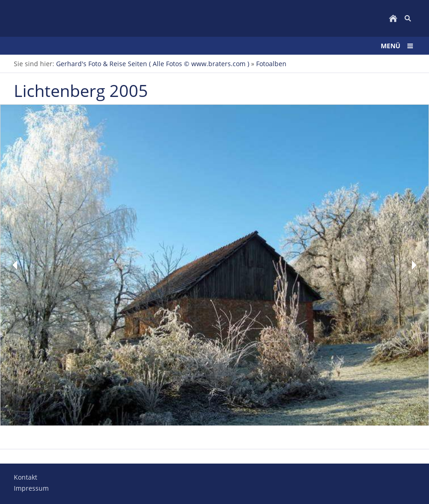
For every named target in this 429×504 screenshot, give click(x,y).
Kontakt (26, 477)
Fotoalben (271, 64)
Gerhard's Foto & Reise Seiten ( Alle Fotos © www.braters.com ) (153, 64)
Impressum (31, 488)
